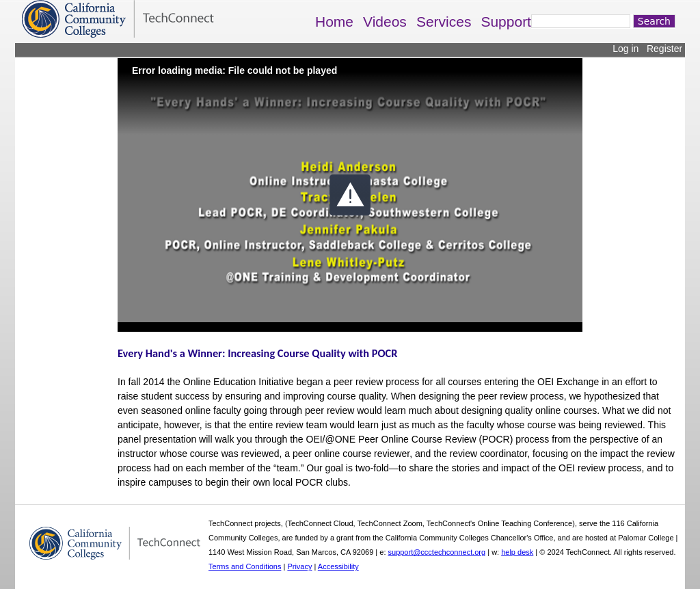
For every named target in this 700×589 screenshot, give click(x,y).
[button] (350, 195)
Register (664, 49)
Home (334, 22)
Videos (385, 22)
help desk (517, 552)
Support (506, 22)
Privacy (299, 566)
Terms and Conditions (245, 566)
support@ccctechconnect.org (437, 552)
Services (444, 22)
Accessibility (338, 566)
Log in (625, 49)
